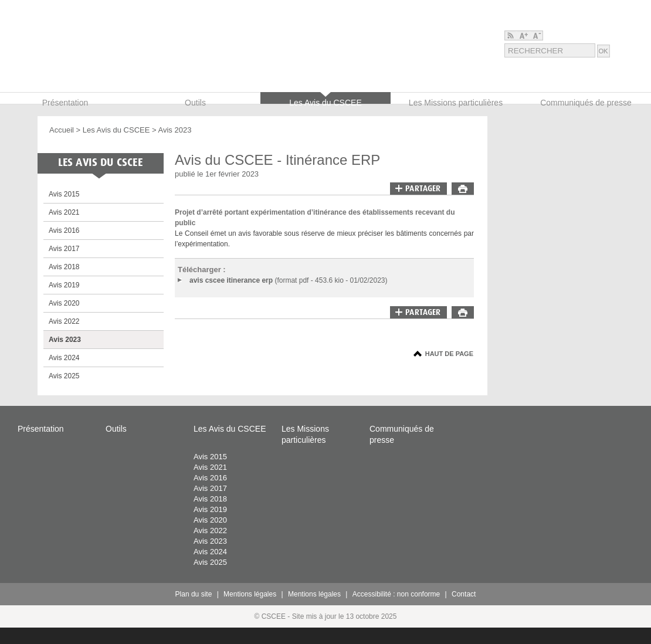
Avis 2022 (64, 321)
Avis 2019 (64, 285)
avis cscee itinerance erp (231, 280)
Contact (464, 594)
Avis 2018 (64, 267)
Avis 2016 (64, 231)
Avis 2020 (64, 303)
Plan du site (194, 594)
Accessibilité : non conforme (396, 594)
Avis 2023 (175, 130)
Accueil (62, 130)
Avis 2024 (64, 358)
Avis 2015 (64, 194)
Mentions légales (250, 594)
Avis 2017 (64, 249)
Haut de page (449, 354)
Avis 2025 (64, 376)
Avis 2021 (64, 212)
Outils (116, 429)
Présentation (41, 429)
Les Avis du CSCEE (116, 130)
